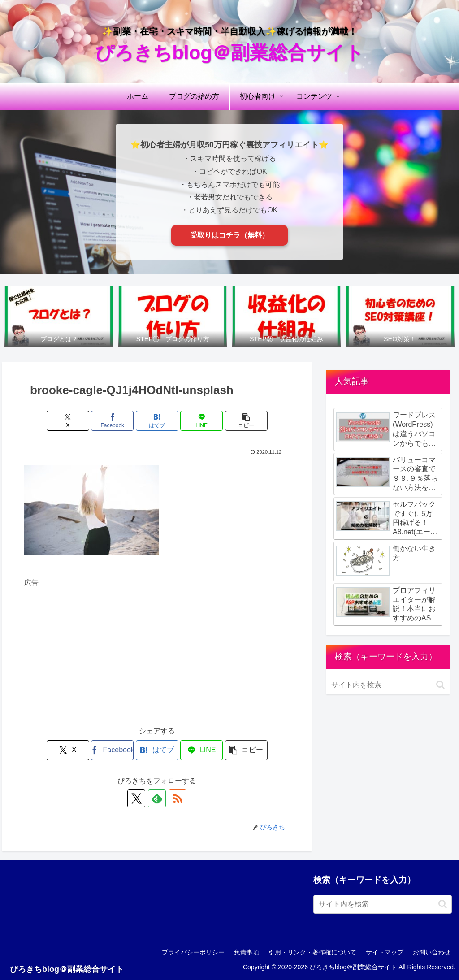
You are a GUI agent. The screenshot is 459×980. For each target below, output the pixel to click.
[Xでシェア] (68, 421)
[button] (246, 421)
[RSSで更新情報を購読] (178, 798)
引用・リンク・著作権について (312, 952)
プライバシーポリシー (193, 952)
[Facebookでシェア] (112, 421)
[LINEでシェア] (201, 421)
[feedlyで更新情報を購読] (157, 798)
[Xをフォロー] (136, 798)
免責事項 (247, 952)
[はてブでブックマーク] (157, 421)
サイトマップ (385, 952)
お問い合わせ (432, 952)
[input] (388, 685)
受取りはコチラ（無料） (229, 235)
